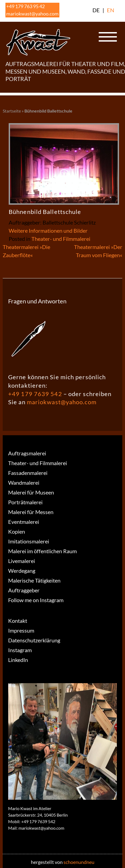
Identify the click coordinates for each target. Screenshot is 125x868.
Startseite (12, 111)
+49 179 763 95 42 (25, 6)
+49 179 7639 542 (35, 394)
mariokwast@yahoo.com (32, 14)
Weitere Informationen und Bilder (48, 231)
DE (96, 10)
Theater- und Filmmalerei (61, 239)
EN (110, 10)
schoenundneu (79, 862)
